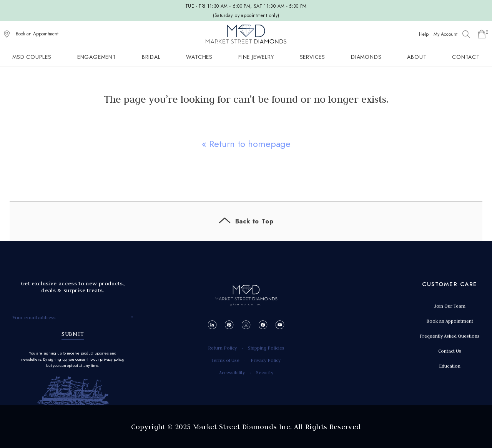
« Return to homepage (246, 144)
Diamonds (366, 57)
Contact (466, 57)
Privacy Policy (266, 360)
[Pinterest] (229, 325)
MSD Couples (32, 57)
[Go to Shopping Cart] (481, 34)
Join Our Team (450, 306)
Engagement (97, 57)
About (417, 57)
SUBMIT (73, 334)
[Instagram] (246, 325)
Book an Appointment (37, 34)
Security (265, 372)
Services (312, 57)
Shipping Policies (266, 348)
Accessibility (232, 372)
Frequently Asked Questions (450, 336)
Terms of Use (225, 360)
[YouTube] (280, 325)
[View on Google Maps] (7, 34)
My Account (445, 34)
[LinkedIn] (212, 325)
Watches (199, 57)
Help (424, 34)
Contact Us (450, 351)
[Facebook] (263, 325)
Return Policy (222, 348)
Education (450, 366)
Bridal (151, 57)
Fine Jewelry (256, 57)
